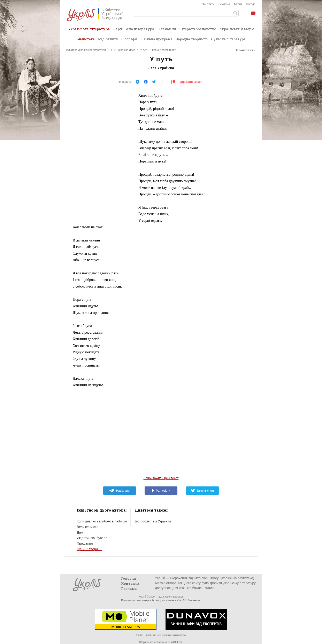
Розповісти (161, 491)
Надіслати (119, 491)
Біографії (129, 39)
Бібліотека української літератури (85, 50)
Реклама (224, 4)
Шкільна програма (156, 39)
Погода (251, 4)
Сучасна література (228, 39)
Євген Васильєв (174, 597)
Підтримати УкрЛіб (187, 82)
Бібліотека (86, 39)
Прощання (85, 544)
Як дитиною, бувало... (93, 538)
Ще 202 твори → (89, 549)
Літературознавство (198, 29)
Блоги (238, 4)
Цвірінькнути (202, 491)
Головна (129, 578)
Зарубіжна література (134, 29)
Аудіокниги (108, 39)
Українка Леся (126, 50)
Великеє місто (88, 527)
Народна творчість (192, 39)
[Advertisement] (103, 154)
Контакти (208, 4)
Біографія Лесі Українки (153, 521)
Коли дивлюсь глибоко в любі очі (102, 521)
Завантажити (243, 50)
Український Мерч (237, 29)
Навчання (167, 29)
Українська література (89, 30)
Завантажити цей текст (161, 478)
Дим (80, 532)
